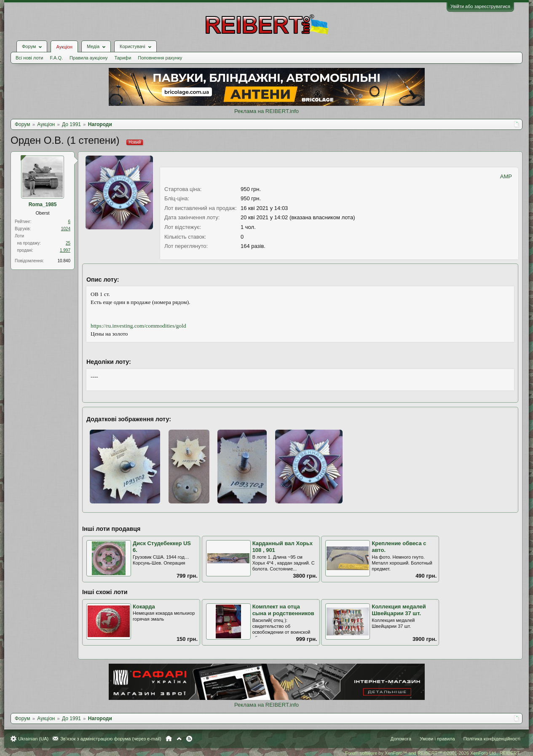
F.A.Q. (56, 58)
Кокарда (144, 607)
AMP (506, 176)
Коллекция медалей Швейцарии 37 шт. (399, 610)
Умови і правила (437, 739)
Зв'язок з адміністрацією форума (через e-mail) (111, 739)
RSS (189, 739)
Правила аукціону (88, 58)
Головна (169, 739)
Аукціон (64, 47)
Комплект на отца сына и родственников (283, 610)
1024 (66, 229)
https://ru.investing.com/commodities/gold (138, 326)
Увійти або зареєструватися (480, 6)
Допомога (401, 739)
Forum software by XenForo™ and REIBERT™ (433, 753)
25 (68, 243)
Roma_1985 (43, 204)
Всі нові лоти (29, 58)
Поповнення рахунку (160, 58)
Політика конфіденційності (492, 739)
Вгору (179, 739)
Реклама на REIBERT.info (266, 111)
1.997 (65, 250)
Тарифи (123, 58)
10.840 (64, 261)
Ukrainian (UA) (33, 739)
